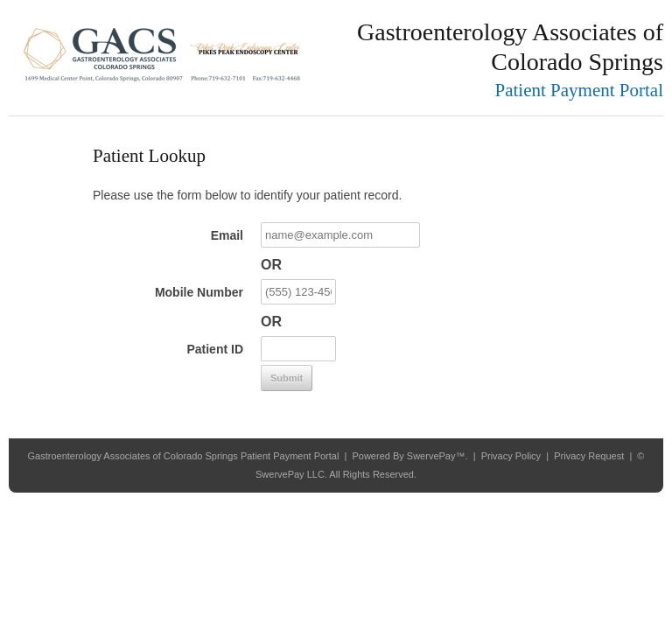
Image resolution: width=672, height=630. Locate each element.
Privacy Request (589, 456)
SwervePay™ (436, 456)
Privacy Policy (511, 456)
